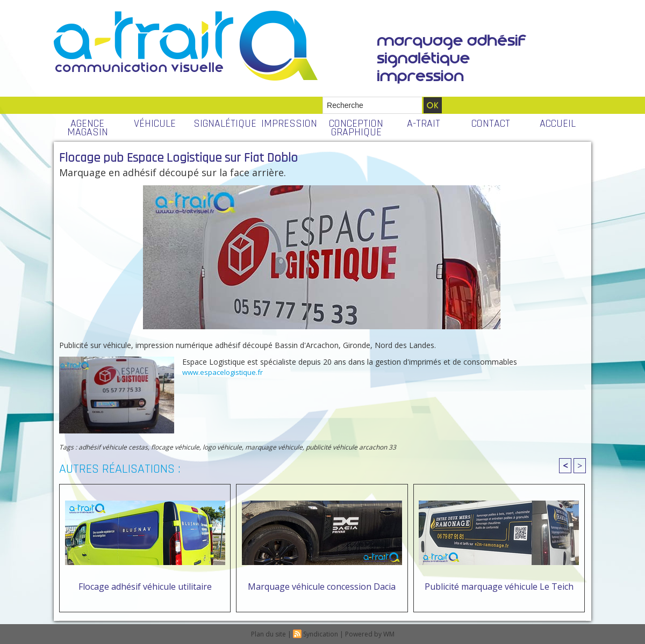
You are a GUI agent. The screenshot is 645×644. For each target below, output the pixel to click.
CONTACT (491, 124)
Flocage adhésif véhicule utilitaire (145, 587)
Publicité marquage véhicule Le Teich (499, 587)
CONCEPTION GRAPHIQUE (356, 128)
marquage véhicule (274, 447)
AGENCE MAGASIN (88, 128)
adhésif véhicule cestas (113, 447)
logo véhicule (222, 447)
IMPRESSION (289, 124)
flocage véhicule (175, 447)
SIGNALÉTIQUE (224, 124)
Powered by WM (370, 634)
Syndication (321, 634)
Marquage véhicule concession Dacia (322, 587)
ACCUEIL (558, 124)
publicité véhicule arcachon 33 (351, 447)
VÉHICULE (155, 124)
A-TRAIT (424, 124)
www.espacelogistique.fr (223, 372)
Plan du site (268, 634)
